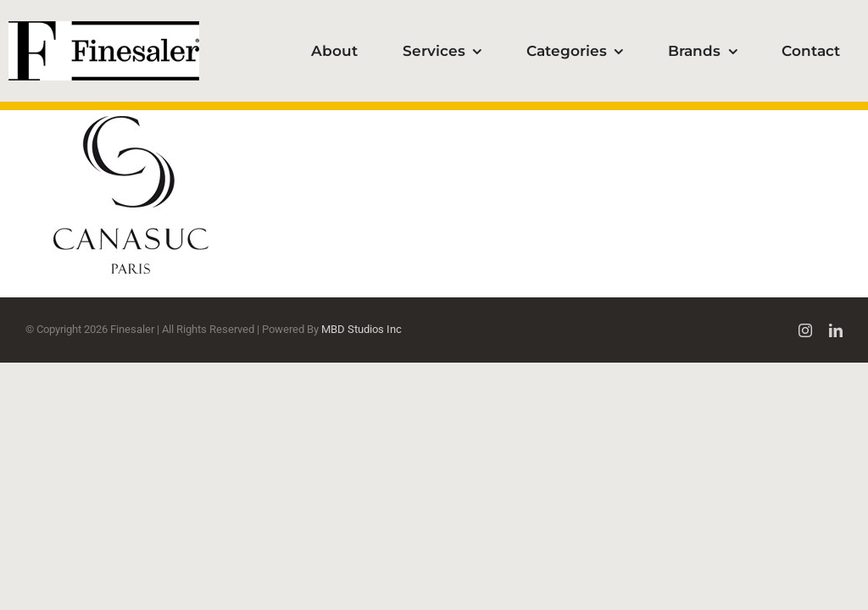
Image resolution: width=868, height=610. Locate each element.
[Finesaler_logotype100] (104, 28)
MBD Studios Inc (362, 329)
